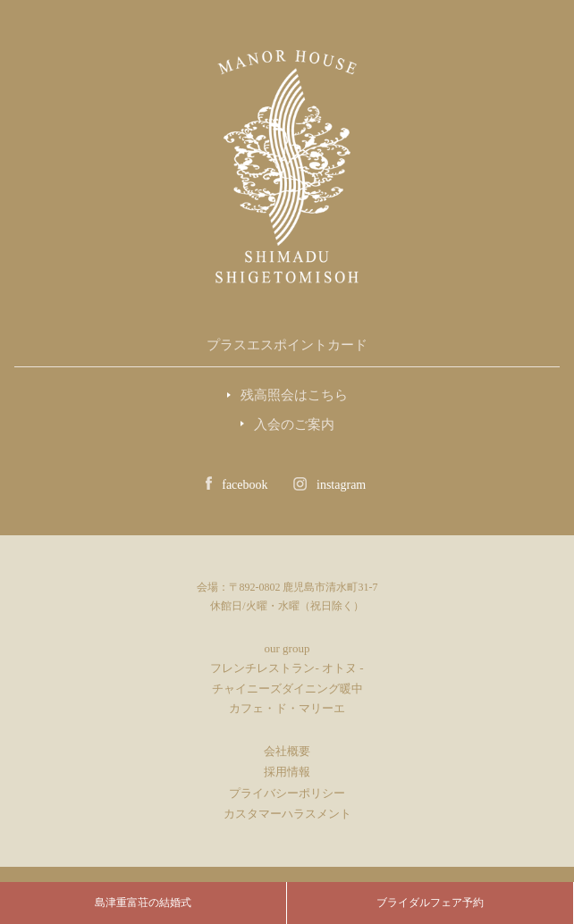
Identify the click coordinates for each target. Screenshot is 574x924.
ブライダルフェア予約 (430, 903)
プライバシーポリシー (287, 793)
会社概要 (287, 751)
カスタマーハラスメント (287, 814)
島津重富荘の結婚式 (143, 903)
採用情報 (287, 772)
